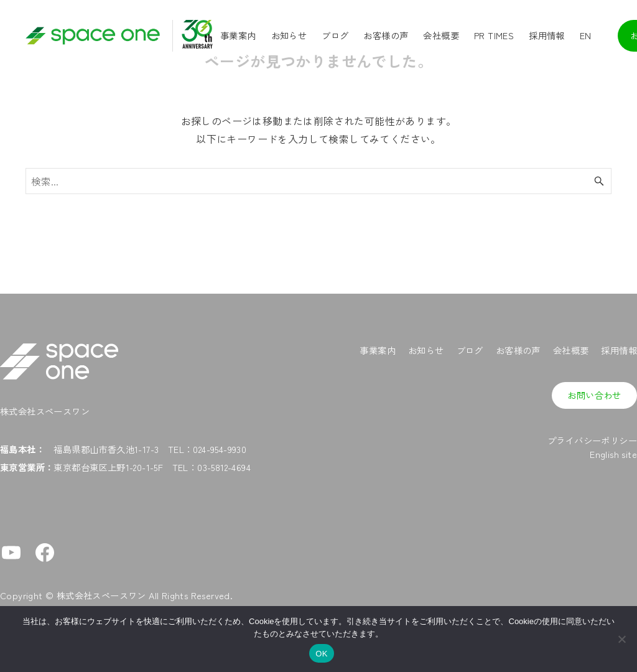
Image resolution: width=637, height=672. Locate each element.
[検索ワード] (318, 181)
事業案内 (378, 350)
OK (321, 654)
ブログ (470, 350)
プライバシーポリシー (592, 440)
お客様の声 (518, 350)
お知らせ (426, 350)
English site (613, 454)
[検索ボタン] (599, 181)
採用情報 (619, 350)
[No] (621, 639)
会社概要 (571, 350)
